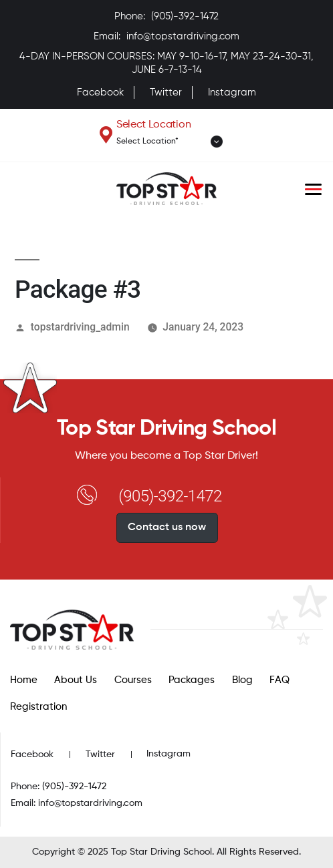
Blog (242, 680)
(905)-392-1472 (185, 16)
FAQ (280, 680)
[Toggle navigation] (313, 189)
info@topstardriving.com (183, 36)
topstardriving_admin (80, 327)
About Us (76, 680)
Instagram (232, 92)
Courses (133, 680)
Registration (38, 707)
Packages (192, 680)
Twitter (166, 92)
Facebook (100, 92)
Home (24, 680)
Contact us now (167, 527)
